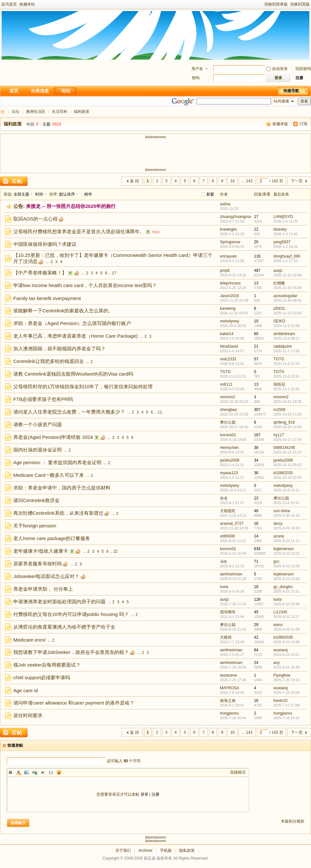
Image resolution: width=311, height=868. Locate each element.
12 (256, 229)
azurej (279, 536)
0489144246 (284, 448)
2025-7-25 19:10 (287, 680)
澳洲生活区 (36, 112)
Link (35, 772)
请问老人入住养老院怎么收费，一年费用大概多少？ (69, 412)
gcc (276, 561)
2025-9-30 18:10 (287, 515)
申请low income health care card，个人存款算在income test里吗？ (85, 285)
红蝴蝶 (279, 283)
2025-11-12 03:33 (288, 313)
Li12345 (280, 612)
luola (224, 587)
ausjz (278, 271)
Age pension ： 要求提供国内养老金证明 (57, 462)
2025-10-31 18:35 (288, 402)
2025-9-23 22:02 (287, 553)
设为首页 (9, 4)
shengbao (229, 410)
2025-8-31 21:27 (287, 617)
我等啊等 (228, 612)
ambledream (284, 334)
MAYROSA (230, 688)
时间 (39, 194)
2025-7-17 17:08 (287, 705)
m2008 (279, 410)
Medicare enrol (29, 640)
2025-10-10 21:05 (288, 477)
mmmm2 (228, 397)
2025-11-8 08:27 (287, 338)
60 (256, 334)
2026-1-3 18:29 (286, 247)
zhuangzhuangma (235, 217)
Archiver (145, 850)
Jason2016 (230, 296)
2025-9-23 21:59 (287, 566)
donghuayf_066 (287, 256)
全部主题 (21, 194)
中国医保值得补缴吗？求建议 (45, 244)
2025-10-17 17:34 (288, 440)
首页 (14, 91)
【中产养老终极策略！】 (40, 273)
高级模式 (238, 772)
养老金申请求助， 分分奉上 (43, 589)
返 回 (134, 181)
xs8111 (226, 384)
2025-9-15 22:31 (287, 591)
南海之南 (228, 701)
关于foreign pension (35, 526)
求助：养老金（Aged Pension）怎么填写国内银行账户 (72, 323)
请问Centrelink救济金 (36, 500)
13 (256, 283)
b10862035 (283, 473)
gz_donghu (283, 587)
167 (257, 435)
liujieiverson (284, 549)
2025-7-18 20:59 (287, 693)
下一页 (297, 181)
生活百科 (60, 112)
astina (225, 204)
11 (160, 412)
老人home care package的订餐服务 (52, 538)
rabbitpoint (282, 346)
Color (18, 772)
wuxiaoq (281, 650)
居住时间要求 (28, 715)
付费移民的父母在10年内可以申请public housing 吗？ (71, 614)
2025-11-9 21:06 (287, 326)
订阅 (304, 124)
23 (256, 498)
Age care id (26, 690)
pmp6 (225, 271)
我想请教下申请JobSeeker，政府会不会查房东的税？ (71, 652)
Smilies (59, 772)
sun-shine (282, 511)
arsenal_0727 (232, 524)
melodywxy (230, 321)
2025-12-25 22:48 (288, 275)
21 (256, 346)
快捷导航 (291, 91)
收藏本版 (280, 124)
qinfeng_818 (284, 422)
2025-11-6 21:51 (287, 376)
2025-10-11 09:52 (288, 465)
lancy (278, 524)
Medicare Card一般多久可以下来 (49, 475)
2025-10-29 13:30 (288, 414)
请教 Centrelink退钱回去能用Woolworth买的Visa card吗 (73, 374)
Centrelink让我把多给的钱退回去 (49, 361)
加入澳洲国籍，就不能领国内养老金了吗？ (59, 349)
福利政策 (13, 124)
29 (256, 625)
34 (256, 460)
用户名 (197, 69)
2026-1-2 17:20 (286, 261)
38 (256, 448)
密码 (196, 78)
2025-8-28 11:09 (287, 629)
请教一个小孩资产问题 (38, 424)
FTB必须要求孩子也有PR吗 (43, 399)
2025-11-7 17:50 (287, 351)
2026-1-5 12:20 (286, 221)
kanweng (228, 308)
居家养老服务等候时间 (38, 564)
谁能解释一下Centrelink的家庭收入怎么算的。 (63, 311)
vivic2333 (228, 359)
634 (257, 549)
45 (256, 612)
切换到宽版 (300, 4)
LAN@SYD (283, 217)
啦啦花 (279, 384)
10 (232, 181)
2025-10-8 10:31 (287, 503)
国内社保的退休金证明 (38, 450)
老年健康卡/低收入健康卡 (41, 551)
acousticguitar (285, 296)
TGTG (279, 359)
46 (256, 511)
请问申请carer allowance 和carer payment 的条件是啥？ (74, 703)
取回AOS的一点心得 (35, 219)
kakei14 (227, 334)
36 (256, 473)
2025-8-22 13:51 (287, 655)
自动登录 (277, 69)
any (276, 663)
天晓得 (226, 637)
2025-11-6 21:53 (287, 364)
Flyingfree (282, 675)
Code (51, 772)
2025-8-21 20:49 (287, 667)
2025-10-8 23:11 (287, 490)
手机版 (166, 850)
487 (257, 271)
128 (257, 599)
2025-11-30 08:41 (288, 300)
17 (256, 217)
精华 (88, 194)
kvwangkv (229, 229)
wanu (278, 625)
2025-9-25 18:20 (287, 528)
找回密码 (303, 69)
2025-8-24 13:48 (287, 642)
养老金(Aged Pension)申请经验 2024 (53, 437)
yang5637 (282, 242)
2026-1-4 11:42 (286, 234)
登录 (144, 794)
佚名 (224, 498)
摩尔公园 (228, 422)
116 (257, 256)
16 (256, 524)
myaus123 (229, 473)
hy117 (279, 435)
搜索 (304, 101)
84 (256, 650)
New (156, 232)
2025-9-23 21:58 (287, 579)
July (223, 561)
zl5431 (279, 308)
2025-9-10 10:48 (287, 604)
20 (256, 242)
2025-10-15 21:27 (288, 452)
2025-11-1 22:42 (287, 389)
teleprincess (230, 283)
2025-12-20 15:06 (288, 288)
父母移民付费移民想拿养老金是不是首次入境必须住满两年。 (79, 231)
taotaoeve (229, 675)
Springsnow (230, 242)
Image (27, 772)
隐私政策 (187, 850)
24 (256, 663)
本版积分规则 (293, 821)
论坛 (66, 91)
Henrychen (229, 448)
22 (115, 551)
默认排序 (67, 194)
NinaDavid (229, 346)
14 (256, 536)
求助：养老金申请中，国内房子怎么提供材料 (62, 488)
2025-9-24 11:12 (287, 541)
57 (256, 359)
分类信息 (40, 91)
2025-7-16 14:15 (287, 718)
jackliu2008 (230, 460)
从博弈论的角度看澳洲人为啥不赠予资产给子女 (64, 627)
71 (256, 561)
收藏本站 (27, 4)
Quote (43, 772)
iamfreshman (231, 574)
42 (256, 637)
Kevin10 (280, 701)
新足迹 (3, 112)
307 (257, 410)
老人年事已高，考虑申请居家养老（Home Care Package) (75, 336)
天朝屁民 (228, 511)
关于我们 (123, 850)
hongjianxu (229, 713)
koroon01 (228, 435)
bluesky (280, 229)
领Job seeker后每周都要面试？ (47, 665)
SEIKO (279, 321)
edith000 (227, 536)
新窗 (210, 194)
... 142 (247, 181)
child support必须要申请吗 (42, 677)
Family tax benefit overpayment (47, 298)
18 (256, 587)
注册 (299, 78)
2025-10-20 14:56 (288, 427)
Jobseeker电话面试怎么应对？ (46, 576)
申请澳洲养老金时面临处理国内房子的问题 (59, 602)
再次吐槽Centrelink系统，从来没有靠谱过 (58, 513)
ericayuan (228, 256)
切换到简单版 (276, 4)
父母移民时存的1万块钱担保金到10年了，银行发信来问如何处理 (83, 386)
